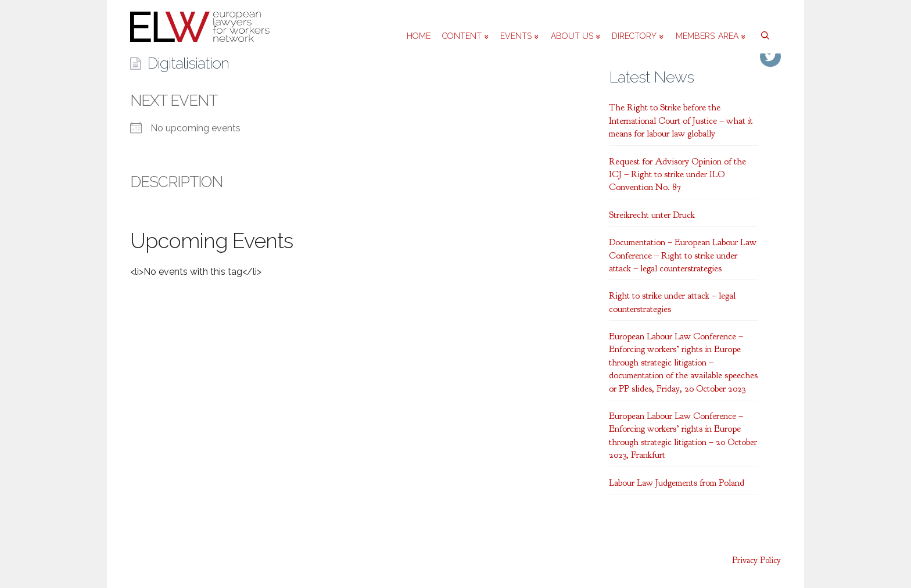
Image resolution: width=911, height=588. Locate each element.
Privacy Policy (756, 560)
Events (519, 36)
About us (575, 36)
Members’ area (711, 36)
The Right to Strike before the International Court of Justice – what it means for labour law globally (681, 121)
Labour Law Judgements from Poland (677, 483)
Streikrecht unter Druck (652, 215)
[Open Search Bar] (763, 27)
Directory (638, 36)
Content (465, 36)
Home (419, 36)
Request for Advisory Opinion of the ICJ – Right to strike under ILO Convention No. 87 (677, 175)
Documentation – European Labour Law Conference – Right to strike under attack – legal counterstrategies (683, 255)
